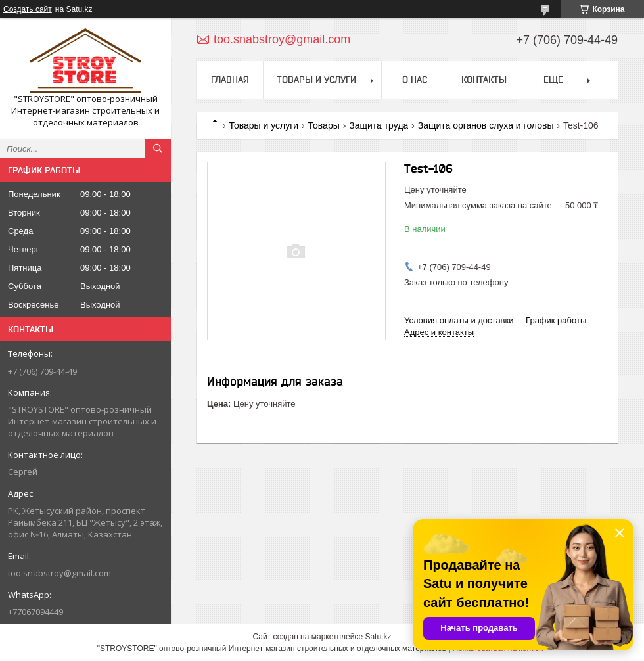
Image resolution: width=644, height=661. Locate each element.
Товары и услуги (316, 80)
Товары (324, 125)
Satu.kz (378, 637)
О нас (415, 80)
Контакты (484, 80)
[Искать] (158, 148)
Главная (230, 80)
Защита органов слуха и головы (486, 125)
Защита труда (379, 125)
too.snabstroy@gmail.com (59, 573)
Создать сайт (28, 9)
